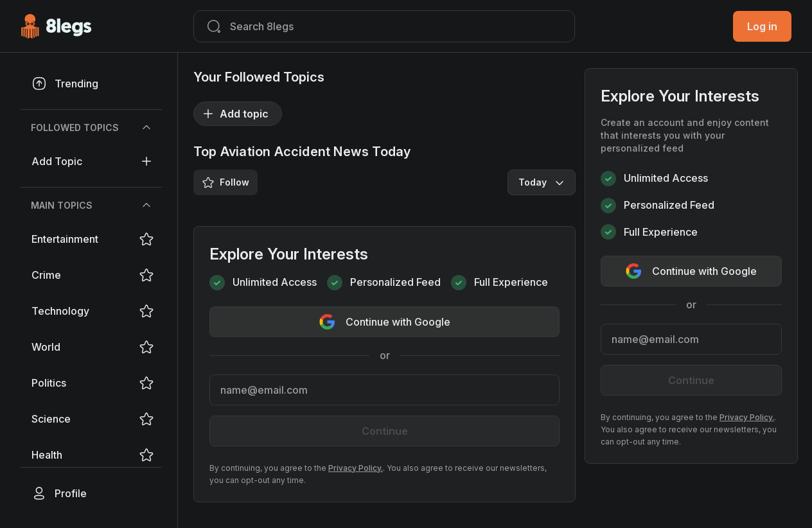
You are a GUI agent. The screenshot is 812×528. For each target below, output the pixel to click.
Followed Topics (93, 128)
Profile (59, 493)
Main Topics (93, 206)
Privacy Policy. (356, 468)
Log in (762, 26)
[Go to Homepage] (56, 26)
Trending (65, 84)
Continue (385, 431)
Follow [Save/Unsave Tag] (225, 182)
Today (543, 182)
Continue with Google (385, 322)
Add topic (92, 161)
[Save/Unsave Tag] (146, 239)
